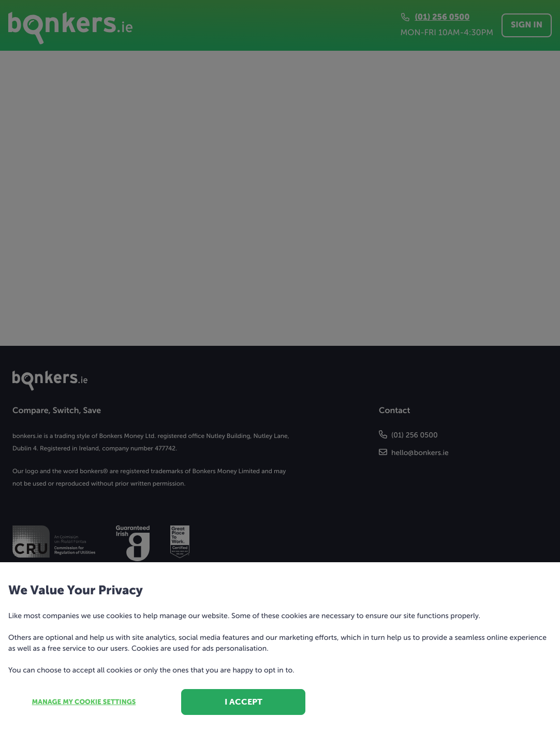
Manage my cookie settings (84, 702)
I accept (244, 702)
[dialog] (280, 373)
